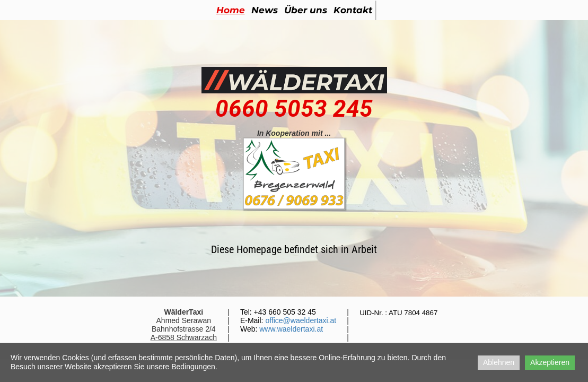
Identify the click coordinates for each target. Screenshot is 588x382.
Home (231, 10)
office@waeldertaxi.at (301, 320)
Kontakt (353, 10)
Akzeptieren (550, 362)
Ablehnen (499, 362)
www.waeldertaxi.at (291, 329)
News (265, 10)
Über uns (306, 10)
